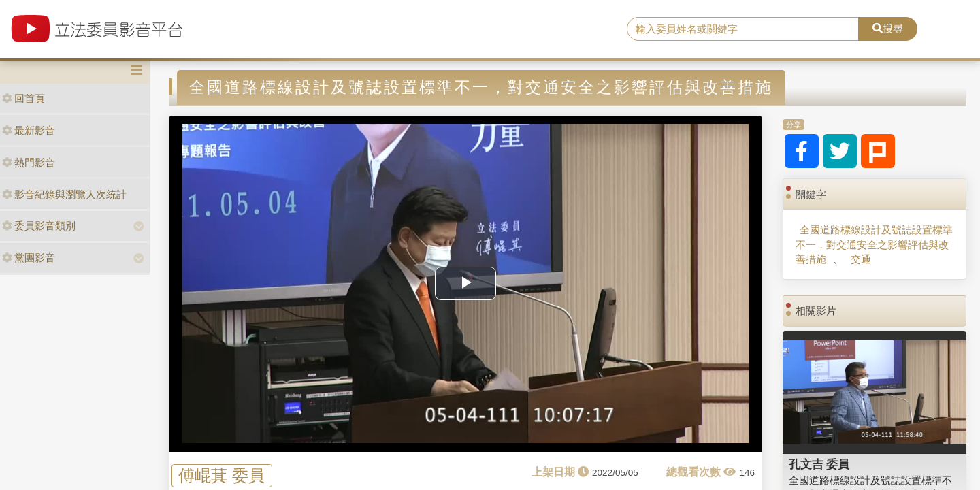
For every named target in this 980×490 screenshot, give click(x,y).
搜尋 (888, 28)
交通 (861, 259)
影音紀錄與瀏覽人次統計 (64, 194)
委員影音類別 (39, 226)
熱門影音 (29, 162)
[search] (743, 29)
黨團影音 (29, 258)
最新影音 (29, 130)
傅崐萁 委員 (222, 475)
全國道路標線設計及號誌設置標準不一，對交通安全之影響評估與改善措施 (874, 244)
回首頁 (23, 98)
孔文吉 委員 (819, 464)
